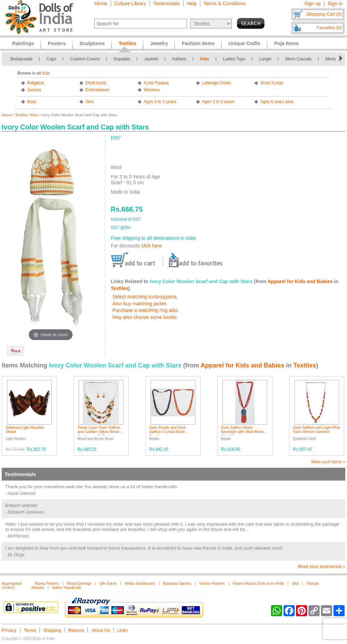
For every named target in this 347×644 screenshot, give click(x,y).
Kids (205, 59)
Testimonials (166, 3)
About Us (100, 630)
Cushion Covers (85, 59)
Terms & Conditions (224, 3)
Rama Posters (47, 583)
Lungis (265, 59)
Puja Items (286, 43)
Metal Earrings (79, 583)
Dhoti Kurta (96, 83)
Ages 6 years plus (277, 102)
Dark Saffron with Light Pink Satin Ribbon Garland (316, 430)
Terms (30, 630)
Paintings (23, 43)
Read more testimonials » (322, 567)
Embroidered (97, 90)
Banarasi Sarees (177, 583)
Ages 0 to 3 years (160, 102)
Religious (36, 83)
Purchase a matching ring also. (146, 310)
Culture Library (130, 3)
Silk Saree (108, 583)
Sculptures (92, 43)
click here (151, 246)
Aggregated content (12, 585)
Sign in (335, 3)
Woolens (152, 90)
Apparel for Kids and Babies (300, 281)
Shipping (52, 630)
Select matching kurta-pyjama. (145, 297)
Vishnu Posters (212, 583)
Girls (90, 102)
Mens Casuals (298, 59)
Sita (295, 583)
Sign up (312, 3)
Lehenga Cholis (216, 83)
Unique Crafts (244, 43)
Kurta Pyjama (156, 83)
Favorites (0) (329, 28)
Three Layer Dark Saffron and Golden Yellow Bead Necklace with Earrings (99, 432)
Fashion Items (198, 43)
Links (122, 630)
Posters (57, 43)
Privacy (9, 630)
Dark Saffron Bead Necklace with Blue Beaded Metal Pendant (244, 432)
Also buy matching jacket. (140, 304)
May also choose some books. (145, 317)
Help (192, 3)
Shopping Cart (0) (324, 14)
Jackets (151, 59)
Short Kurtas (272, 83)
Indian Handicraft (66, 587)
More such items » (328, 462)
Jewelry (159, 43)
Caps (51, 59)
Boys (32, 102)
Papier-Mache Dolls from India (259, 583)
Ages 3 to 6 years (218, 102)
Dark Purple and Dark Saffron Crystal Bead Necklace (168, 432)
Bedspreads (22, 59)
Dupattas (122, 59)
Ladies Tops (234, 59)
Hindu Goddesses (140, 583)
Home (101, 3)
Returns (76, 630)
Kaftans (179, 59)
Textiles (21, 115)
